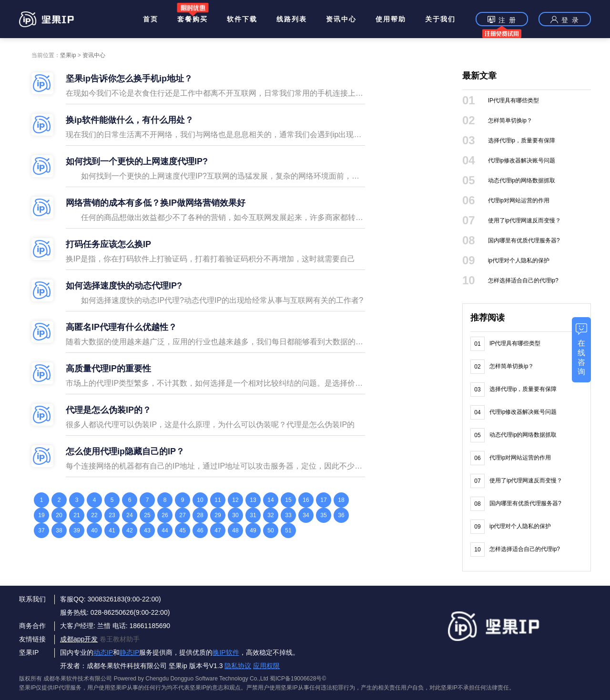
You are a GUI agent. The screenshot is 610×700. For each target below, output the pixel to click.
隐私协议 (238, 666)
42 (129, 530)
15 (288, 500)
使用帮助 (391, 19)
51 (288, 530)
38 (59, 530)
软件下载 (242, 19)
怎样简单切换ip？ (510, 120)
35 (323, 515)
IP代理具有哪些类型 (513, 100)
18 (341, 500)
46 (200, 530)
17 (323, 500)
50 (270, 530)
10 (200, 500)
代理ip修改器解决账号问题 (522, 160)
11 (218, 500)
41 (112, 530)
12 (235, 500)
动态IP (103, 652)
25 (147, 515)
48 (235, 530)
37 (41, 530)
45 (182, 530)
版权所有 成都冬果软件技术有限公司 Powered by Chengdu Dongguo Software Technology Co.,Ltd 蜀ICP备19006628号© (173, 679)
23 (112, 515)
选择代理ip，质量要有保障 (522, 140)
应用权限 (266, 666)
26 (165, 515)
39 (76, 530)
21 (76, 515)
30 (235, 515)
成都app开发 (79, 639)
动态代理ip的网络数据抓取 (522, 180)
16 (306, 500)
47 (218, 530)
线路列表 (292, 19)
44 (165, 530)
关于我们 (440, 19)
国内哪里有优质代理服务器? (524, 240)
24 (129, 515)
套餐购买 (193, 19)
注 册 (502, 21)
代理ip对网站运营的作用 (519, 200)
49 (253, 530)
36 (341, 515)
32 (270, 515)
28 (200, 515)
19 (41, 515)
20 (59, 515)
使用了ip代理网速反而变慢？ (524, 220)
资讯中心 (341, 19)
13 (253, 500)
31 (253, 515)
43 (147, 530)
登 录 (565, 20)
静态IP (129, 652)
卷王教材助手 (120, 639)
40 (94, 530)
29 (218, 515)
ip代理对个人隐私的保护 (519, 260)
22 (94, 515)
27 (182, 515)
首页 (151, 19)
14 (270, 500)
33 (288, 515)
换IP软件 (226, 652)
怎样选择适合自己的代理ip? (523, 280)
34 (306, 515)
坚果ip (68, 55)
